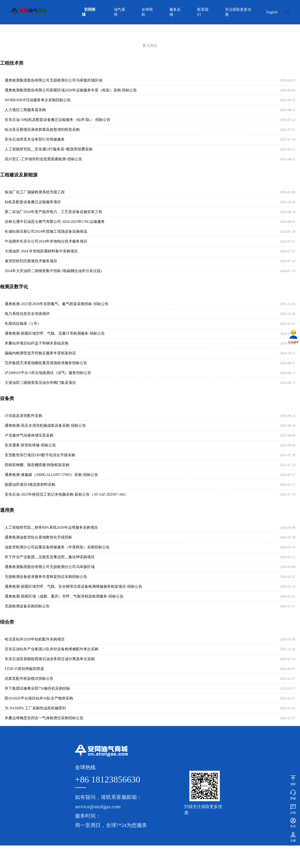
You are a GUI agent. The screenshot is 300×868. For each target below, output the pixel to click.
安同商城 (89, 12)
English (272, 12)
